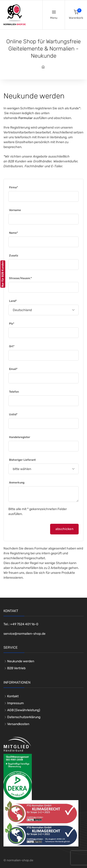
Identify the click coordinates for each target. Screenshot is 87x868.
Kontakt (13, 696)
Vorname (15, 210)
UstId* (13, 414)
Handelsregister (20, 437)
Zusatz (14, 256)
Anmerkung (17, 483)
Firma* (13, 187)
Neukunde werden (21, 661)
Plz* (12, 324)
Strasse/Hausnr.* (20, 278)
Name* (13, 233)
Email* (13, 369)
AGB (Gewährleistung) (24, 710)
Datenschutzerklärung (24, 717)
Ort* (12, 346)
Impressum (15, 703)
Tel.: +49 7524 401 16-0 (21, 624)
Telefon (14, 392)
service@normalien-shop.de (24, 634)
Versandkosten (18, 724)
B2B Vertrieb (16, 668)
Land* (13, 301)
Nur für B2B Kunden (3, 274)
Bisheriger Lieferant (22, 460)
